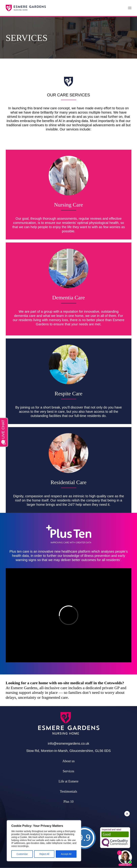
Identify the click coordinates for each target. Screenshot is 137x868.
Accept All (66, 854)
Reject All (44, 854)
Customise (22, 854)
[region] (44, 841)
